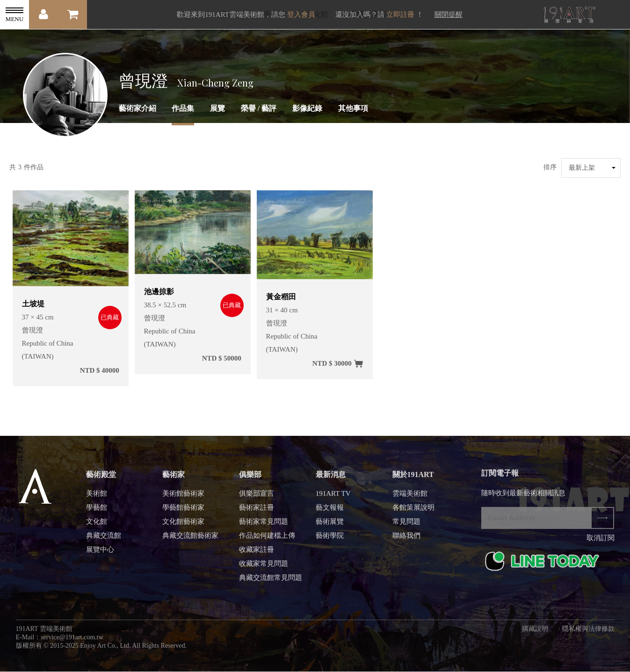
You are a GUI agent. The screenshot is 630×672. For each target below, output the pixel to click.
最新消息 (331, 480)
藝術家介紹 (138, 108)
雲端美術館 (410, 499)
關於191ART (413, 480)
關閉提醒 (449, 14)
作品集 (183, 108)
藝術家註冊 (257, 513)
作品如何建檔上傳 (267, 541)
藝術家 (174, 480)
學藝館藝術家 (183, 513)
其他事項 (353, 108)
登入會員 (301, 14)
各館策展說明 (413, 513)
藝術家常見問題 (264, 527)
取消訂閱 (601, 543)
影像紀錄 (307, 108)
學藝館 (97, 513)
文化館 (97, 527)
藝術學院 (330, 541)
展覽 (217, 108)
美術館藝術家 (183, 499)
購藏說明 (535, 634)
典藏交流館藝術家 (190, 541)
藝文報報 (330, 513)
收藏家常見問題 (264, 569)
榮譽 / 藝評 (259, 108)
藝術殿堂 (101, 480)
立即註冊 (400, 14)
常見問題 (406, 527)
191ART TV (333, 499)
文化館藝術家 (183, 527)
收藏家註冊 (257, 555)
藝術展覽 (330, 527)
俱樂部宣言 (257, 499)
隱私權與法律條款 (588, 634)
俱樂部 (250, 480)
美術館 (97, 499)
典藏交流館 (104, 541)
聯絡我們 (406, 541)
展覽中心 (100, 555)
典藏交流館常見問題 (271, 583)
